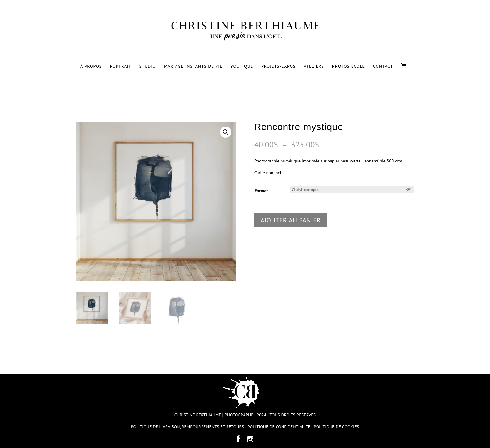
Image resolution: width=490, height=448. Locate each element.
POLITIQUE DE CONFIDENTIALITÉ (279, 427)
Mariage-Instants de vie (193, 67)
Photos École (349, 67)
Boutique (242, 67)
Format (261, 191)
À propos (91, 67)
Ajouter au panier (291, 220)
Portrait (121, 67)
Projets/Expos (279, 67)
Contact (383, 67)
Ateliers (314, 67)
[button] (226, 132)
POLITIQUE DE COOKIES (336, 427)
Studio (148, 67)
